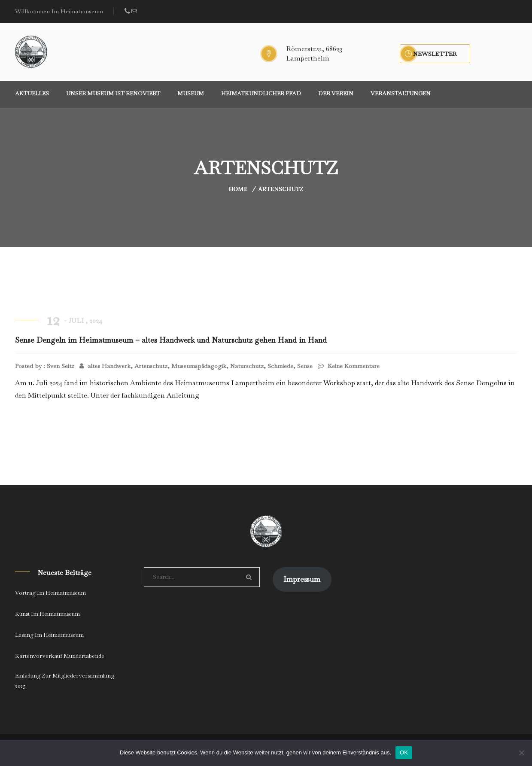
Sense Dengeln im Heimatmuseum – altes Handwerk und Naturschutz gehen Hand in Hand (171, 340)
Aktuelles (32, 93)
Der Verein (336, 93)
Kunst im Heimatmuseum (47, 614)
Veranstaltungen (401, 93)
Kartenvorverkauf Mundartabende (60, 656)
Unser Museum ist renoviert (113, 93)
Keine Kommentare (349, 366)
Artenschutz (281, 189)
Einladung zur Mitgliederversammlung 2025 (65, 681)
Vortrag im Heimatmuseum (50, 593)
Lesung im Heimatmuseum (49, 635)
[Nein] (521, 753)
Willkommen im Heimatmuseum (59, 11)
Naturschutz (247, 366)
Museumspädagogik (199, 366)
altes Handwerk (109, 366)
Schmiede (280, 366)
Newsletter (435, 54)
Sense (305, 366)
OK (404, 752)
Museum (191, 93)
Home (238, 189)
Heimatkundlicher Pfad (261, 93)
